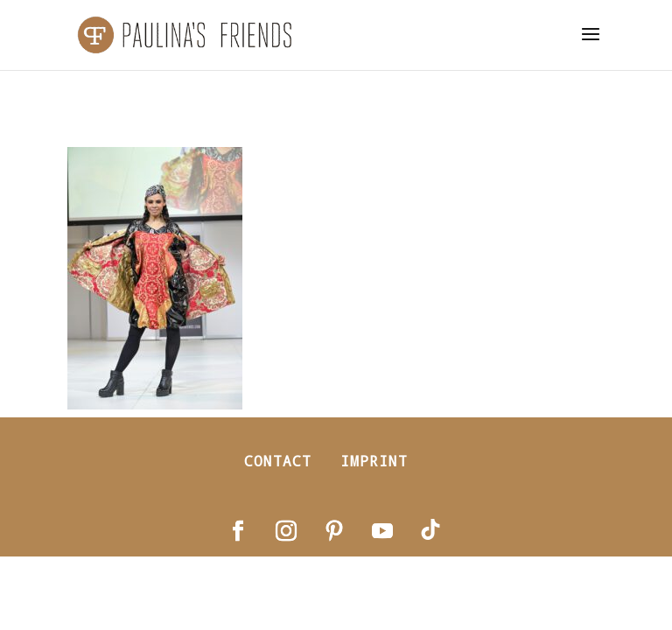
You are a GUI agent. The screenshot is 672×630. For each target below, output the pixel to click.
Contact (278, 461)
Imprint (374, 461)
